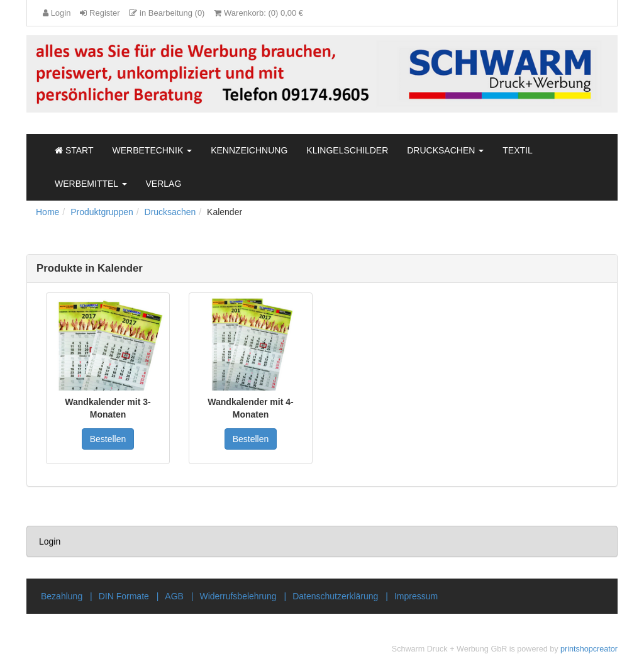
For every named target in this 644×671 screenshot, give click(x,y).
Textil (517, 150)
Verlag (164, 184)
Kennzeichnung (249, 150)
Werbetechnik (153, 150)
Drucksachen (445, 150)
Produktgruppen (102, 212)
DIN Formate (124, 596)
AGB (174, 596)
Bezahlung (62, 596)
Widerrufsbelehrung (238, 596)
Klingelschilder (347, 150)
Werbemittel (91, 184)
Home (47, 212)
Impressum (416, 596)
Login (50, 541)
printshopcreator (589, 649)
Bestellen (108, 439)
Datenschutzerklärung (335, 596)
